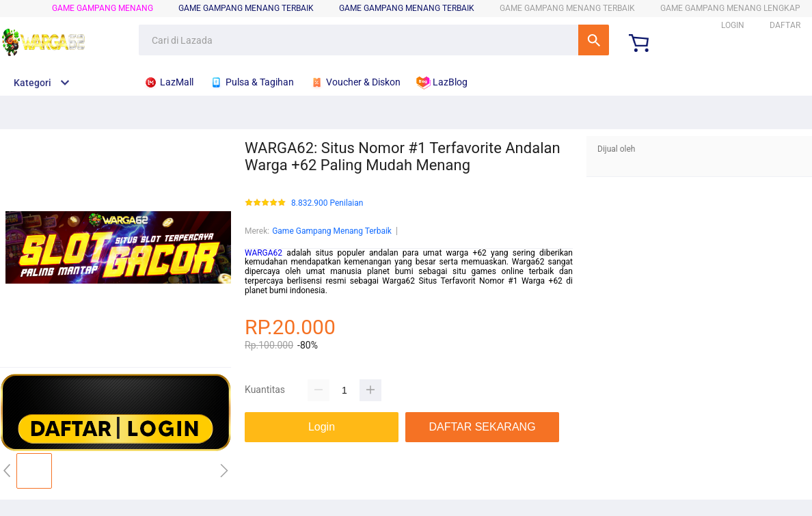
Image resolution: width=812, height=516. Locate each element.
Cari (594, 40)
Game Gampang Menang (103, 8)
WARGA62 (263, 253)
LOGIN (733, 25)
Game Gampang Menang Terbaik (407, 8)
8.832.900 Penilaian (327, 203)
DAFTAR (785, 25)
